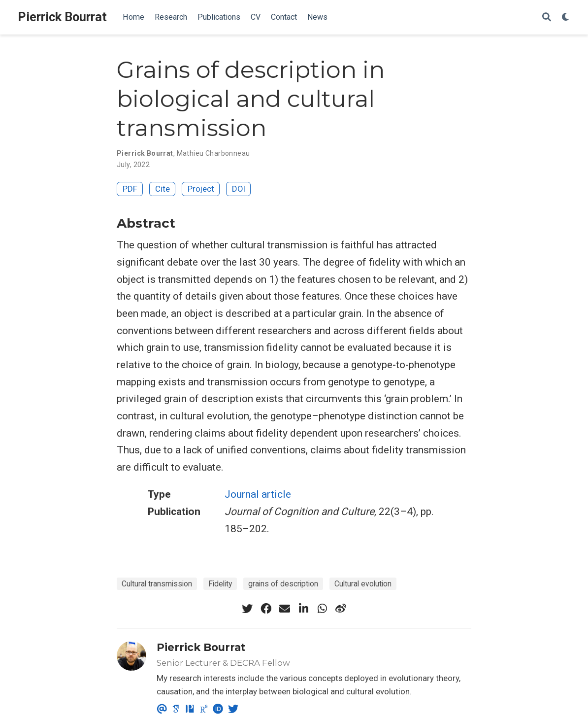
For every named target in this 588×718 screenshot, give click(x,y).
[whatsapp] (322, 609)
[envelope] (285, 609)
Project (201, 189)
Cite (163, 189)
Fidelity (220, 584)
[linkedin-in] (303, 609)
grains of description (283, 584)
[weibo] (341, 609)
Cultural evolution (363, 584)
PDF (130, 189)
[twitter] (247, 609)
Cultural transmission (157, 584)
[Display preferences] (566, 17)
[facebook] (266, 609)
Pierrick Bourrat (62, 17)
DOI (239, 189)
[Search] (547, 17)
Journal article (258, 494)
